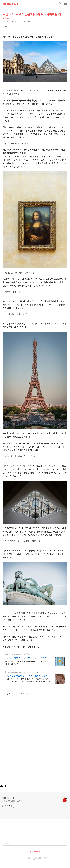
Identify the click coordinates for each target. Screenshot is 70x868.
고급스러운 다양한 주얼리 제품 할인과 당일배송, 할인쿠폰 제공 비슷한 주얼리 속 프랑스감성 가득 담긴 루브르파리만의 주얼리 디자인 (28, 680)
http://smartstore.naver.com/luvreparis (21, 672)
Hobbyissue (10, 4)
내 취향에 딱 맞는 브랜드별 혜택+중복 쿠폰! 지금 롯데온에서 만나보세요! (28, 663)
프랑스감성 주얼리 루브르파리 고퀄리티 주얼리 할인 (28, 676)
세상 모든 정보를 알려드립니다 (13, 801)
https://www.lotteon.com (15, 655)
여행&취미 (6, 18)
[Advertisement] (35, 739)
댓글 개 (3, 786)
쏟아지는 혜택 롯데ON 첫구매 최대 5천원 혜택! (27, 658)
